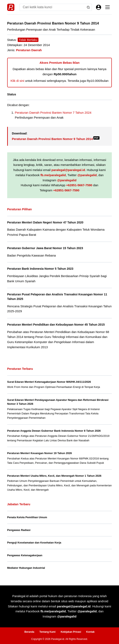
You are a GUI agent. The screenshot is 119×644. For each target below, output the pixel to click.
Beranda (29, 632)
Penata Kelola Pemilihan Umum (27, 517)
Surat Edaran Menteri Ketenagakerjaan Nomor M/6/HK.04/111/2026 (49, 382)
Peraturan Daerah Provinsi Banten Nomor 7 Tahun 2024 (53, 113)
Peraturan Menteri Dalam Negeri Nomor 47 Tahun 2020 (45, 222)
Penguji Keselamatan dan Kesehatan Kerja (34, 543)
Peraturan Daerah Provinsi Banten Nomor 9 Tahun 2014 (56, 139)
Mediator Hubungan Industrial (26, 568)
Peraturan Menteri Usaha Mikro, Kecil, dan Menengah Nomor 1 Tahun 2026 (54, 476)
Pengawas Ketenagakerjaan (25, 555)
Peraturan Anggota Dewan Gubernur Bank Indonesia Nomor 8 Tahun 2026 (54, 431)
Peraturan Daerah (29, 50)
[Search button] (88, 7)
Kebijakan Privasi (71, 632)
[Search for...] (52, 7)
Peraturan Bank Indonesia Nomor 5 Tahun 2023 (40, 269)
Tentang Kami (47, 632)
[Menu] (107, 7)
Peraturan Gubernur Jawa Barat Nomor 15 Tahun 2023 (45, 248)
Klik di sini (17, 81)
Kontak (91, 632)
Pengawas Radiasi (19, 530)
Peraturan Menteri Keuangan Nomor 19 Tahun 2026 (40, 453)
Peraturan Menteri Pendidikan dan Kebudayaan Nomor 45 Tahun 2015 (56, 325)
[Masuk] (99, 7)
